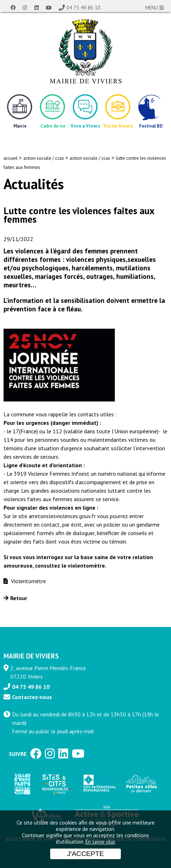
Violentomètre (28, 581)
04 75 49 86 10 (83, 8)
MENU (155, 8)
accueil (11, 158)
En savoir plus (100, 842)
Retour (19, 598)
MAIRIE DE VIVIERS (31, 656)
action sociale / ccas (44, 158)
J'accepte (85, 854)
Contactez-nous (32, 697)
